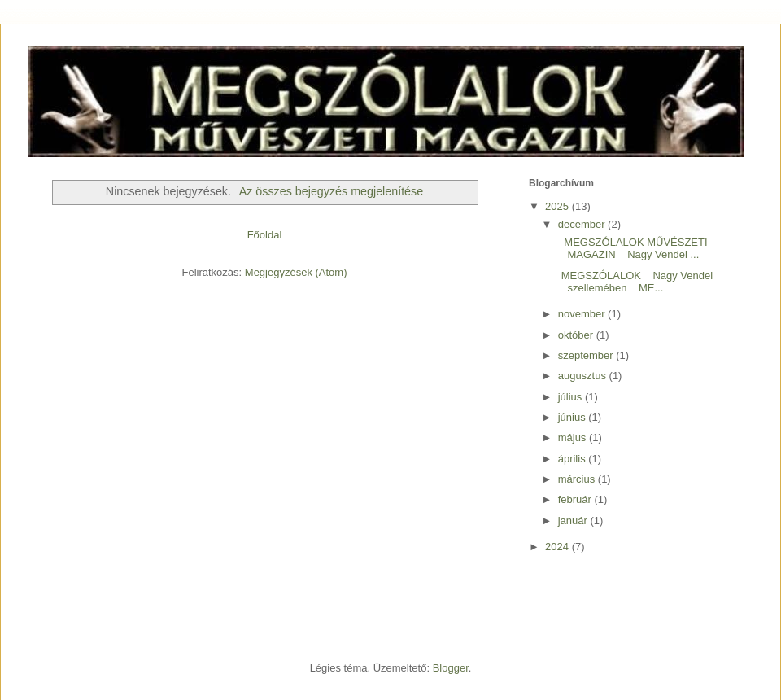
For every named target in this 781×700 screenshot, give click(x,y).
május (574, 437)
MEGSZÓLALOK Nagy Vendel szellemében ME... (634, 282)
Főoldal (265, 235)
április (574, 459)
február (576, 499)
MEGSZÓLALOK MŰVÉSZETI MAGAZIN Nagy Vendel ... (631, 249)
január (574, 521)
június (574, 417)
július (572, 397)
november (583, 314)
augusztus (584, 376)
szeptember (587, 355)
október (577, 335)
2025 (558, 206)
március (578, 479)
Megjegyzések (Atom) (296, 272)
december (583, 224)
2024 (558, 547)
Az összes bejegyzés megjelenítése (332, 191)
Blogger (451, 668)
